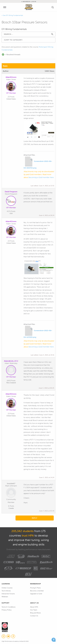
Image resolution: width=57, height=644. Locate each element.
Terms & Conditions (9, 607)
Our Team (34, 610)
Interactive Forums (8, 594)
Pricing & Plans (35, 588)
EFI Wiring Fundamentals (14, 15)
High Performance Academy (29, 7)
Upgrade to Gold (36, 594)
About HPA (34, 607)
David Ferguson (11, 192)
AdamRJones (11, 77)
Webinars (5, 597)
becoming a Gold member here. (41, 177)
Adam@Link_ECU (11, 361)
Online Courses (7, 588)
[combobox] (28, 40)
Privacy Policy (7, 610)
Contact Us (34, 616)
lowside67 (11, 483)
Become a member (37, 591)
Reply (5, 66)
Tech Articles (6, 591)
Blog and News (35, 613)
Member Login (29, 2)
